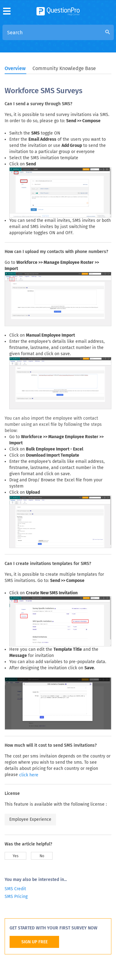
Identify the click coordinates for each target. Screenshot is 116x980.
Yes (16, 856)
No (42, 856)
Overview (15, 68)
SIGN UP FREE (34, 942)
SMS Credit (15, 889)
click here (29, 775)
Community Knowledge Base (64, 68)
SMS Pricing (16, 897)
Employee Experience (30, 819)
